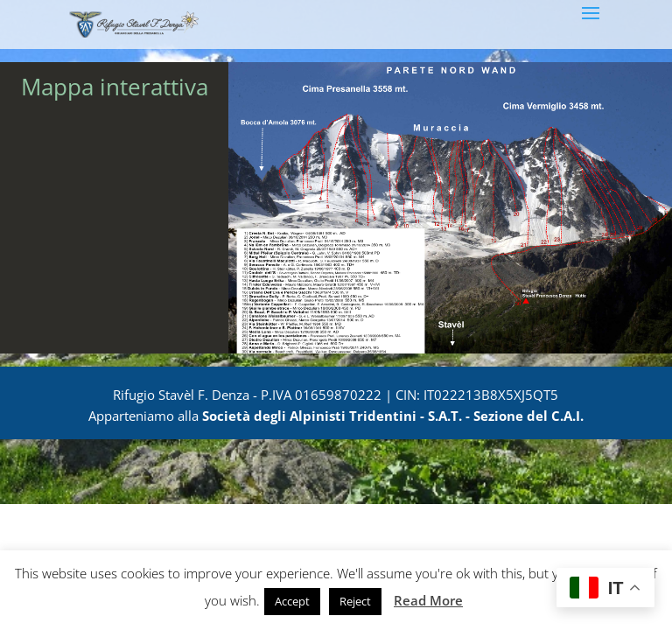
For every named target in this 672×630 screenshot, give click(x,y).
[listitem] (350, 167)
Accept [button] (292, 601)
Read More (428, 600)
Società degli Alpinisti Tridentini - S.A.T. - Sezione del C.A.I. (393, 416)
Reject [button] (355, 601)
